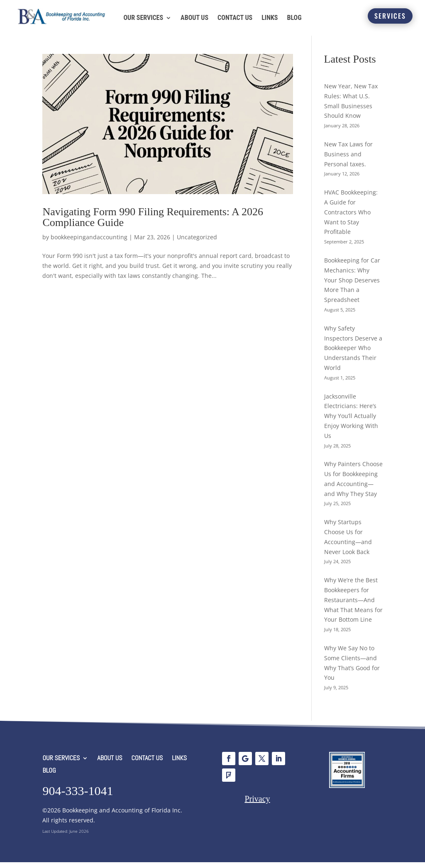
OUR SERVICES (143, 18)
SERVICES (390, 16)
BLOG (294, 18)
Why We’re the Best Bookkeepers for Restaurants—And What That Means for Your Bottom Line (353, 606)
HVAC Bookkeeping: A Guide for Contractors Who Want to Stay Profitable (351, 218)
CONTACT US (235, 18)
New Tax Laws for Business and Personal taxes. (348, 160)
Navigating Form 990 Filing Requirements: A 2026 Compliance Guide (153, 223)
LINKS (270, 18)
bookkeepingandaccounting (89, 243)
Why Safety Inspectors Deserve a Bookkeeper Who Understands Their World (353, 354)
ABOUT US (194, 18)
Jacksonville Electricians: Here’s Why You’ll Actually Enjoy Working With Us (351, 422)
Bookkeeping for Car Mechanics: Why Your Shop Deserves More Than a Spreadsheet (352, 286)
